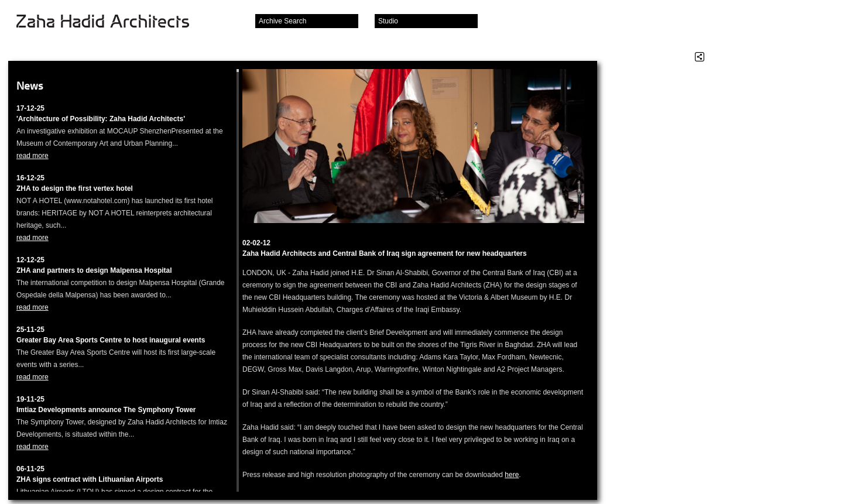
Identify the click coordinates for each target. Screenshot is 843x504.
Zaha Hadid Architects (112, 22)
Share (700, 57)
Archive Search (282, 21)
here (512, 475)
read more (32, 156)
